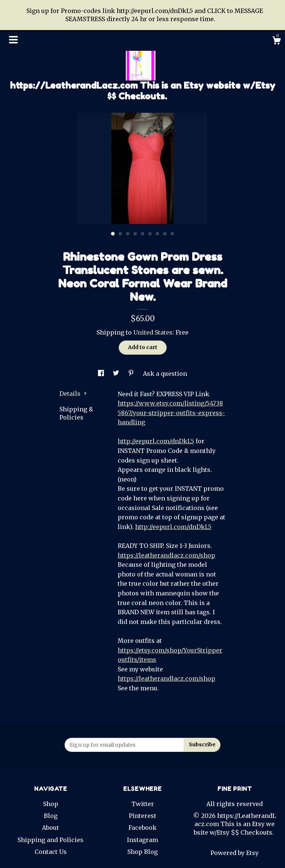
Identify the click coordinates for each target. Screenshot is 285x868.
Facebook (142, 828)
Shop (51, 804)
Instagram (142, 840)
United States (153, 332)
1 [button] (113, 234)
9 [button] (172, 234)
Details (73, 394)
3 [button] (128, 234)
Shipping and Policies (50, 840)
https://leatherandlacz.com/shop (166, 555)
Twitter (143, 804)
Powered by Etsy (235, 853)
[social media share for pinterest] (132, 374)
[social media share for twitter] (117, 374)
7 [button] (157, 234)
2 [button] (120, 234)
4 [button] (135, 234)
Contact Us (51, 852)
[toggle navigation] (13, 40)
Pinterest (142, 816)
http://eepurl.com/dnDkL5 (156, 441)
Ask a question (165, 374)
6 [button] (150, 234)
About (50, 828)
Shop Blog (142, 852)
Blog (51, 816)
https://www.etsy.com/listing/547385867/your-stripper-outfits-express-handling (171, 413)
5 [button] (142, 234)
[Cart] (276, 42)
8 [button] (165, 234)
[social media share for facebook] (102, 374)
